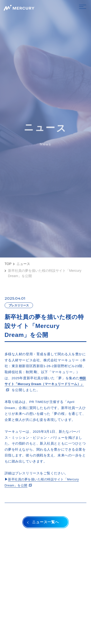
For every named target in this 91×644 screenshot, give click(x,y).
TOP (8, 264)
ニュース (23, 264)
